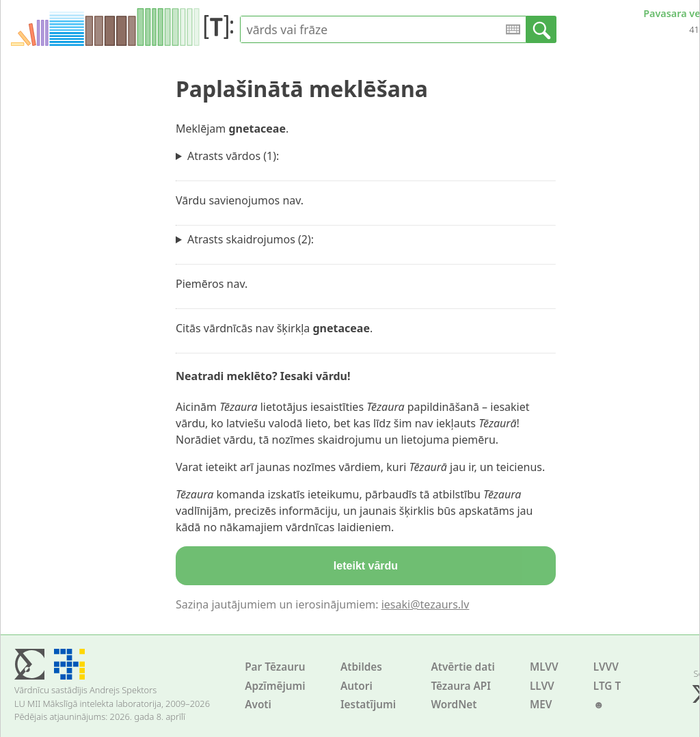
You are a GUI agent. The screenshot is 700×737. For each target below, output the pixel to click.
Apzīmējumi (275, 686)
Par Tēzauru (275, 667)
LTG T (607, 686)
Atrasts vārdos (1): (233, 156)
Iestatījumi (368, 705)
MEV (541, 705)
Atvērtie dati (462, 667)
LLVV (542, 686)
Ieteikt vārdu (366, 566)
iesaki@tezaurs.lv (426, 604)
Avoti (258, 705)
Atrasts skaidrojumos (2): (251, 239)
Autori (356, 686)
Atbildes (361, 667)
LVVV (606, 667)
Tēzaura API (461, 686)
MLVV (544, 667)
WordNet (454, 705)
